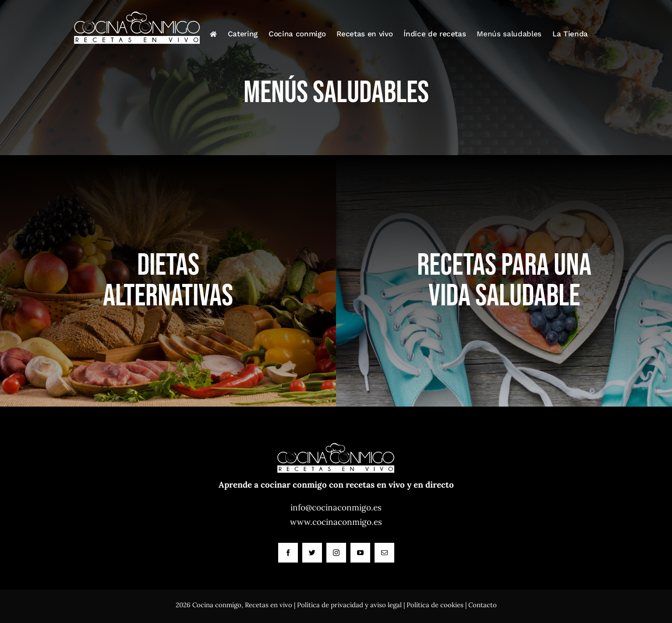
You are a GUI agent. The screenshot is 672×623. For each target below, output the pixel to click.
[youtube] (360, 553)
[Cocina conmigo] (336, 438)
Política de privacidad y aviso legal (349, 605)
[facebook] (288, 553)
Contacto (483, 605)
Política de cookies (435, 605)
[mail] (384, 553)
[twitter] (312, 553)
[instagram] (336, 553)
